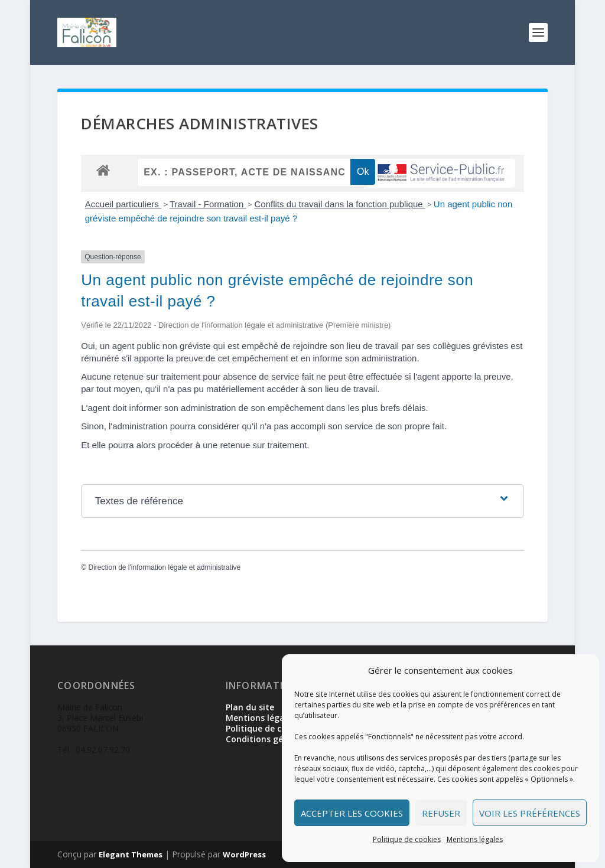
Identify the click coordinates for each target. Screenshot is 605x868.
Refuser (441, 813)
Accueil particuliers (123, 204)
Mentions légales (475, 839)
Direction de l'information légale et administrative (164, 567)
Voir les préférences (530, 813)
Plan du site (250, 707)
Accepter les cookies (352, 813)
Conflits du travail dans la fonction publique (339, 204)
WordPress (244, 854)
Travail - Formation (208, 204)
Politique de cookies (407, 839)
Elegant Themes (131, 854)
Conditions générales (269, 739)
